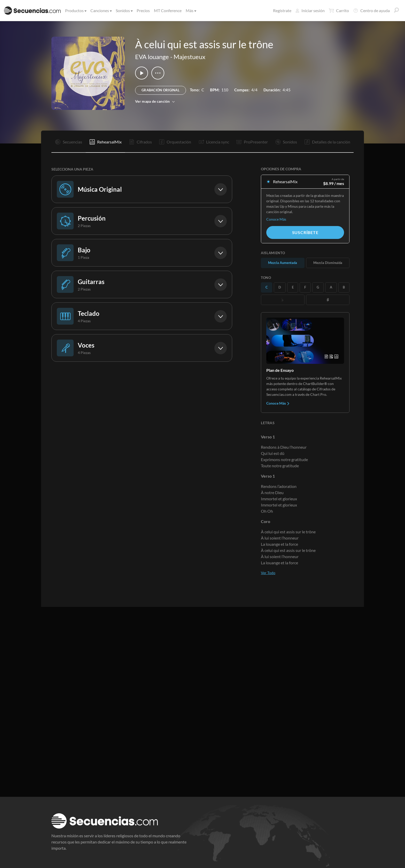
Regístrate (282, 10)
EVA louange (152, 57)
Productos (75, 10)
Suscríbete (305, 232)
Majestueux (189, 57)
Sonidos (124, 10)
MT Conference (168, 10)
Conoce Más (276, 219)
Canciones (101, 10)
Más (191, 10)
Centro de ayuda (371, 11)
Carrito (339, 11)
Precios (143, 10)
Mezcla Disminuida (328, 263)
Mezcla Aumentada (283, 263)
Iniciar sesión (310, 10)
